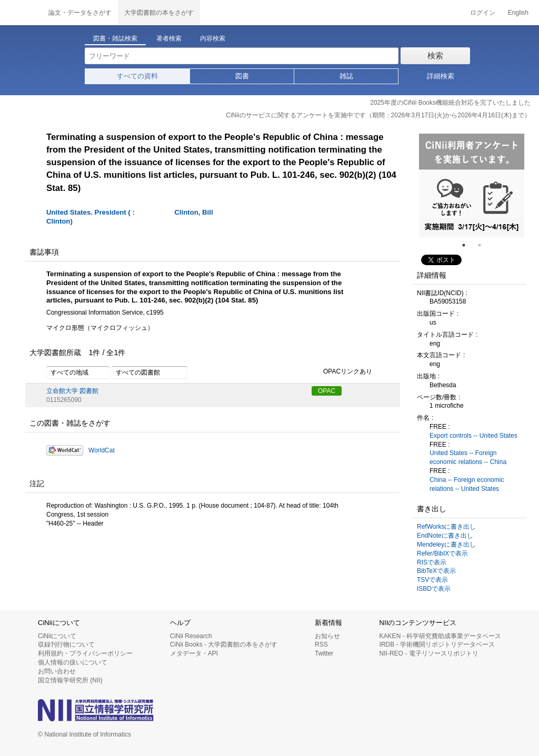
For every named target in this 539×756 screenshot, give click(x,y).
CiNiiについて (57, 636)
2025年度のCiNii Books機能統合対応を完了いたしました (450, 103)
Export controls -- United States (473, 436)
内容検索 (213, 38)
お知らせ (327, 636)
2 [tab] (484, 245)
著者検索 (169, 38)
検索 (435, 56)
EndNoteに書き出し (445, 536)
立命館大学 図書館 (72, 391)
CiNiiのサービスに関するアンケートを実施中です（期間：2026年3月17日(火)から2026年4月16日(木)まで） (378, 115)
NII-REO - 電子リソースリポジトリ (429, 653)
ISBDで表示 (434, 589)
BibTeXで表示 (436, 571)
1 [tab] (468, 245)
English (518, 13)
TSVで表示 (432, 580)
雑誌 (346, 76)
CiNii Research (191, 636)
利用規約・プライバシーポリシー (85, 653)
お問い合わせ (57, 671)
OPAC (327, 391)
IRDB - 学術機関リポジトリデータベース (437, 644)
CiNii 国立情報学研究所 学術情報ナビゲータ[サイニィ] (21, 13)
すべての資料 (137, 76)
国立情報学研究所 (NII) (70, 680)
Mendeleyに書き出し (446, 545)
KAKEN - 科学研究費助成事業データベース (440, 636)
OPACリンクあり (342, 372)
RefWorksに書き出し (446, 527)
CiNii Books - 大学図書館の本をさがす (224, 644)
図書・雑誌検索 (115, 38)
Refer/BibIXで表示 (442, 553)
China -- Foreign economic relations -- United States (467, 484)
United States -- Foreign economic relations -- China (468, 457)
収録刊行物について (66, 644)
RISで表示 (432, 562)
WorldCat (102, 450)
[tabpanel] (472, 186)
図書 (242, 76)
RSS (321, 644)
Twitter (324, 653)
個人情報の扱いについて (73, 662)
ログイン (483, 13)
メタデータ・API (194, 653)
